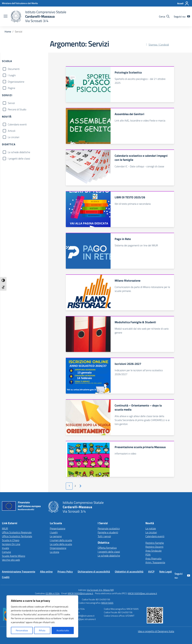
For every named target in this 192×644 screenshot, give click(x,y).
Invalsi (5, 548)
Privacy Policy (65, 572)
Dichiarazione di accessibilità (94, 572)
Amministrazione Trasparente (19, 572)
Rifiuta (42, 630)
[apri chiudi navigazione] (6, 16)
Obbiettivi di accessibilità (129, 572)
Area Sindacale (153, 551)
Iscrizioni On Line (11, 544)
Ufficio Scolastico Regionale (17, 532)
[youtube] (189, 16)
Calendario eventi (17, 124)
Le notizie (151, 528)
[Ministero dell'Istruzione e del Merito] (20, 3)
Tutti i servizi (104, 536)
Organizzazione (16, 82)
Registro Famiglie (155, 543)
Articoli (12, 131)
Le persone (56, 536)
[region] (42, 616)
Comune (6, 552)
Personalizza (22, 630)
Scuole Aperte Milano (14, 556)
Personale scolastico (109, 528)
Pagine (11, 88)
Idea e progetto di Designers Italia (156, 631)
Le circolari (14, 137)
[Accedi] (183, 3)
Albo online (46, 572)
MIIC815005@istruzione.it (80, 593)
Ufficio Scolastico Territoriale (17, 536)
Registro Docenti (154, 547)
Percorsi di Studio (17, 109)
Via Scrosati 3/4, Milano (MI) (100, 590)
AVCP (151, 572)
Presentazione (58, 528)
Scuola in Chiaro (11, 540)
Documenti (14, 69)
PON (148, 555)
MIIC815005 (107, 603)
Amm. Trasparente (155, 562)
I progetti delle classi (19, 159)
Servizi (11, 103)
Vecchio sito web (11, 560)
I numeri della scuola (61, 540)
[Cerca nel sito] (164, 16)
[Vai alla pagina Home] (8, 32)
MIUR (5, 528)
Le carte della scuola (61, 544)
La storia (54, 552)
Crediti (6, 577)
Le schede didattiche (19, 152)
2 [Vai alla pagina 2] (75, 486)
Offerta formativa (107, 548)
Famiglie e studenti (108, 532)
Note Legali (166, 572)
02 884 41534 (53, 593)
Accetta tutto (63, 630)
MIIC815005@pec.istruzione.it (142, 593)
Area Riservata (153, 558)
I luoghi (12, 75)
